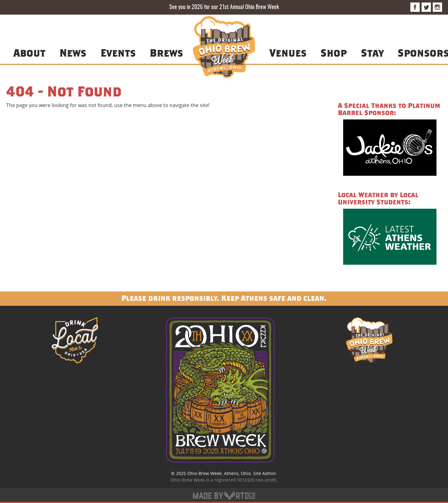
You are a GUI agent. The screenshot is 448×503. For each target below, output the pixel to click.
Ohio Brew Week (204, 473)
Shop (334, 53)
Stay (372, 53)
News (73, 53)
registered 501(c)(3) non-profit (245, 480)
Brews (166, 53)
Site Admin (265, 473)
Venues (288, 53)
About (29, 53)
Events (118, 53)
